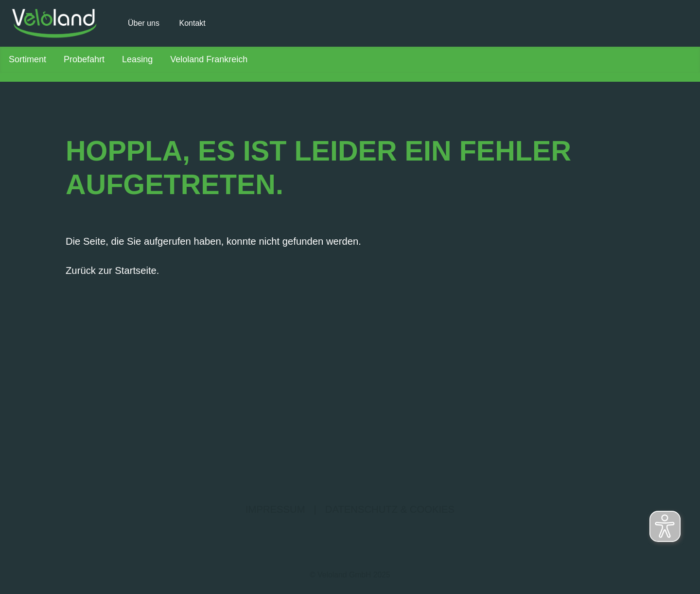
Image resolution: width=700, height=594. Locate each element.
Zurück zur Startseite (111, 270)
